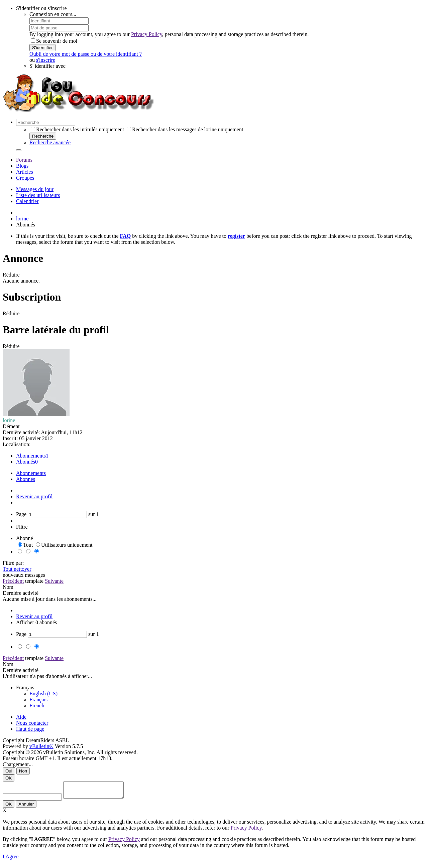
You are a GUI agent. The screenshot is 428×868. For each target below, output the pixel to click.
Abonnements (31, 456)
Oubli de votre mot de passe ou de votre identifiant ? (86, 54)
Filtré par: (13, 563)
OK (9, 778)
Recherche (43, 136)
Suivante (54, 581)
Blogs (22, 166)
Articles (25, 172)
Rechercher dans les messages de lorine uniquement (185, 129)
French (37, 706)
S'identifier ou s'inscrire (41, 8)
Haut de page (30, 729)
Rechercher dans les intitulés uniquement (77, 129)
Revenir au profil (34, 496)
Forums (24, 160)
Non (23, 771)
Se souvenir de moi (54, 41)
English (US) (43, 693)
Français (38, 700)
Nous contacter (32, 723)
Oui (9, 771)
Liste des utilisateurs (38, 195)
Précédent (13, 581)
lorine (22, 219)
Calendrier (27, 201)
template (34, 581)
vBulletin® (41, 746)
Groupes (25, 178)
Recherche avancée (50, 142)
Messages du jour (35, 189)
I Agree (11, 859)
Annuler (26, 807)
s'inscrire (46, 60)
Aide (21, 717)
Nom (8, 587)
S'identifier (42, 48)
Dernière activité (21, 593)
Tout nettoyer (17, 569)
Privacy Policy (147, 34)
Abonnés (26, 462)
